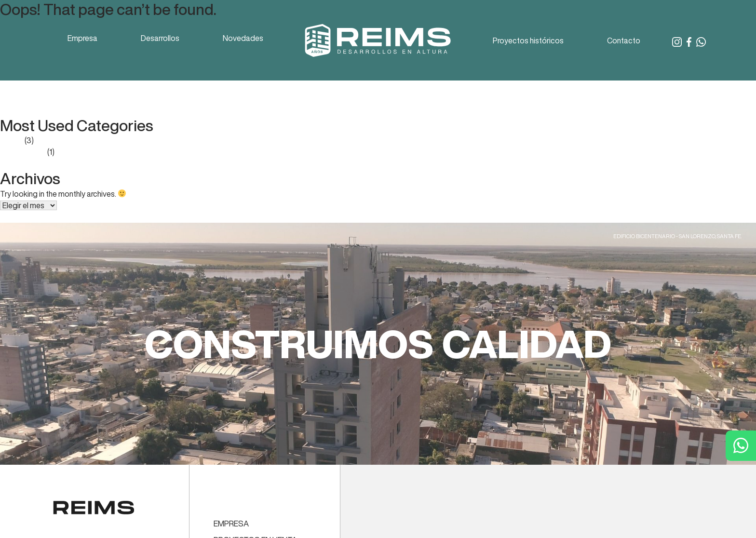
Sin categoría (23, 152)
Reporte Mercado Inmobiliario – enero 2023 (74, 87)
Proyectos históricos (528, 40)
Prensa (12, 140)
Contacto (624, 40)
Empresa (82, 38)
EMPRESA (231, 524)
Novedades (243, 38)
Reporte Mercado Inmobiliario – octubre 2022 (77, 99)
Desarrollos (160, 38)
